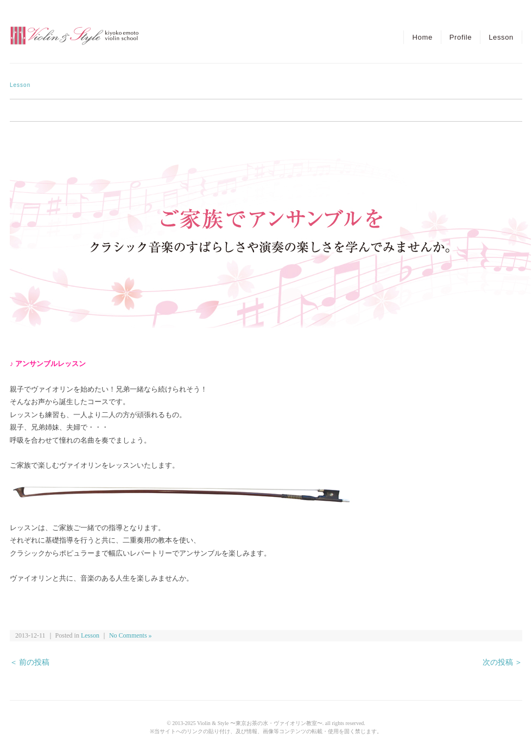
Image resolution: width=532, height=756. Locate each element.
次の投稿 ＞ (502, 662)
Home (422, 37)
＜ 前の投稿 (30, 662)
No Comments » (131, 635)
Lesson (501, 37)
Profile (461, 37)
